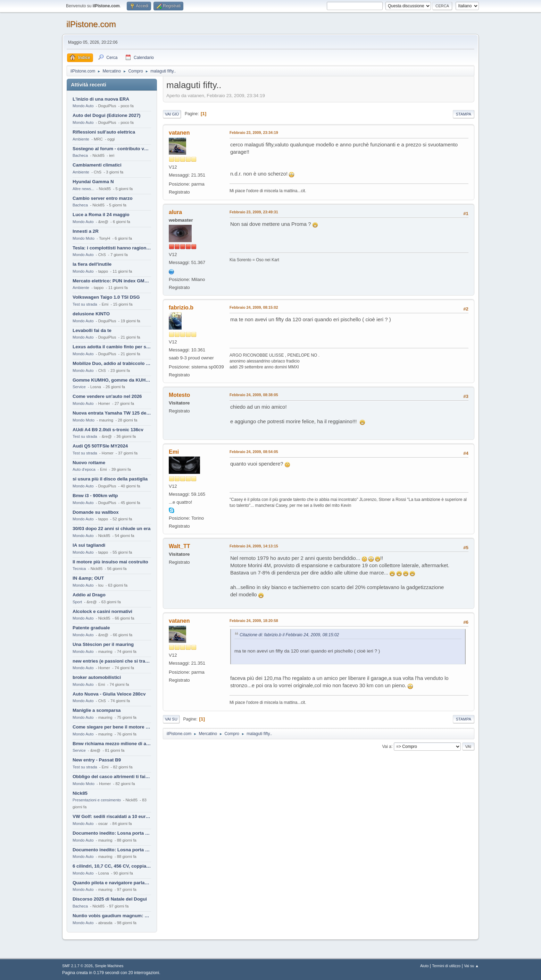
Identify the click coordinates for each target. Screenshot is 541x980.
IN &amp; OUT (88, 578)
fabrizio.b (181, 308)
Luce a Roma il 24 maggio (101, 215)
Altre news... (83, 189)
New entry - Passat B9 (97, 760)
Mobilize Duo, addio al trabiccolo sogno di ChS (112, 363)
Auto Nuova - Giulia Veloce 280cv (109, 694)
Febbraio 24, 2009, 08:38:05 (254, 395)
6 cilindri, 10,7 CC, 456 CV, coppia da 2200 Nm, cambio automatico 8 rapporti (112, 866)
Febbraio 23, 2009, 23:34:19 (254, 133)
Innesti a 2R (86, 231)
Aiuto (425, 966)
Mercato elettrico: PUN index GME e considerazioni (112, 281)
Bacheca (80, 155)
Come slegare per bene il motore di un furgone (112, 727)
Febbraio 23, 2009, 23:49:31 (254, 212)
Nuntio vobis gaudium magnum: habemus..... (112, 916)
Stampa (464, 114)
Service (79, 387)
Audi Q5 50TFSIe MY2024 (100, 446)
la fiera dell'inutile (92, 264)
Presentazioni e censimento (97, 800)
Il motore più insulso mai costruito (110, 562)
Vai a (386, 746)
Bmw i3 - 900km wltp (95, 496)
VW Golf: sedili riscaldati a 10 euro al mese (112, 816)
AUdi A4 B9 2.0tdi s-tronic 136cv (108, 430)
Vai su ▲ (471, 966)
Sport (77, 602)
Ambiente (81, 139)
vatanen (179, 133)
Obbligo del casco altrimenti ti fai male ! (112, 777)
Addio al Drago (89, 595)
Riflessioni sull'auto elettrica (104, 132)
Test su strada (85, 304)
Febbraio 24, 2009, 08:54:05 (254, 452)
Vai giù (172, 114)
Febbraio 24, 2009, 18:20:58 (254, 621)
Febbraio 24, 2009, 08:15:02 (254, 307)
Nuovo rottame (89, 463)
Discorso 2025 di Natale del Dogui (110, 899)
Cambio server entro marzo (103, 198)
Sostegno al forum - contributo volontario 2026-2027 (112, 149)
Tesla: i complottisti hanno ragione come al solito (112, 248)
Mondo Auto (83, 106)
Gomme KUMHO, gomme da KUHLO (112, 380)
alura (175, 212)
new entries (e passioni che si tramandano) (112, 661)
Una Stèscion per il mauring (103, 644)
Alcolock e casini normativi (102, 611)
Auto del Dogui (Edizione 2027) (107, 115)
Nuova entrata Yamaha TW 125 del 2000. (112, 413)
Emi (174, 452)
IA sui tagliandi (89, 545)
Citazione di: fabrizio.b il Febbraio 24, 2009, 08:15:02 (289, 635)
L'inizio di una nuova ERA (101, 99)
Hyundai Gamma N (93, 182)
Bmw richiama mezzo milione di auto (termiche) (112, 744)
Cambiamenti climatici (97, 165)
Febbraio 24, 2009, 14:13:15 (254, 546)
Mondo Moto (84, 238)
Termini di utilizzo (446, 966)
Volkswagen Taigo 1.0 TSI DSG (106, 297)
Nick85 (80, 793)
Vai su (171, 719)
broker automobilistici (97, 677)
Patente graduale (91, 628)
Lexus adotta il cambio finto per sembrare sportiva (112, 347)
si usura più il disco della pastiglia (110, 479)
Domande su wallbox (96, 512)
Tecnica (79, 569)
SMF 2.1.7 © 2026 (77, 966)
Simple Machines (109, 966)
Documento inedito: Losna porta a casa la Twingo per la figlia (112, 833)
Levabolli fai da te (92, 330)
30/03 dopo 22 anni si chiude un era (111, 529)
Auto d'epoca (84, 469)
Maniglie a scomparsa (97, 710)
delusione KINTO (91, 314)
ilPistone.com (91, 24)
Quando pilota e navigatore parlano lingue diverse (112, 883)
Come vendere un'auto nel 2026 (107, 396)
